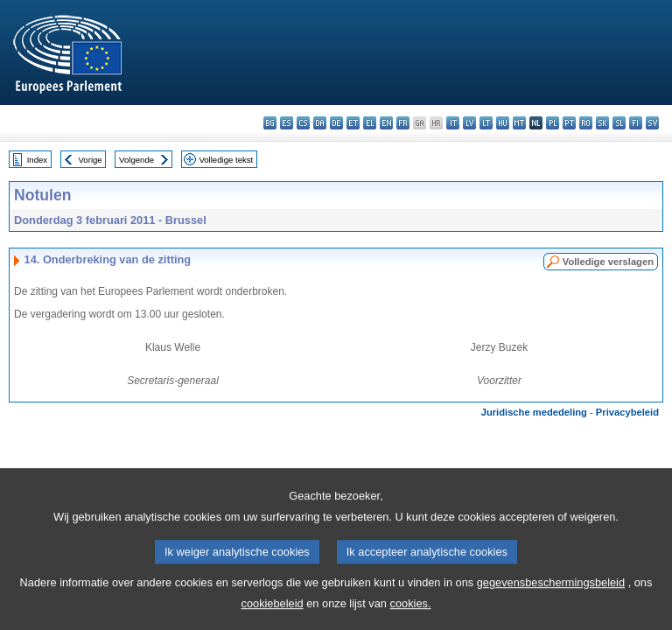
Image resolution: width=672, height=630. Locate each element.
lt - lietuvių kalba (486, 123)
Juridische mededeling (534, 412)
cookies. (411, 611)
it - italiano (453, 123)
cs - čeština (303, 123)
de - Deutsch (336, 123)
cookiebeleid (273, 611)
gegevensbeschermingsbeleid (551, 590)
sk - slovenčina (602, 123)
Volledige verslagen (608, 262)
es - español (287, 123)
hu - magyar (503, 123)
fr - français (403, 123)
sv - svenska (652, 123)
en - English (386, 123)
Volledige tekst (226, 160)
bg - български (270, 123)
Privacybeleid (627, 412)
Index (37, 160)
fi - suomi (636, 123)
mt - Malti (519, 123)
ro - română (586, 123)
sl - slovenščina (619, 123)
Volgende (136, 160)
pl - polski (553, 123)
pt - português (569, 123)
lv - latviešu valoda (469, 123)
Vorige (91, 160)
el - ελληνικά (370, 123)
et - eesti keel (353, 123)
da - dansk (320, 123)
